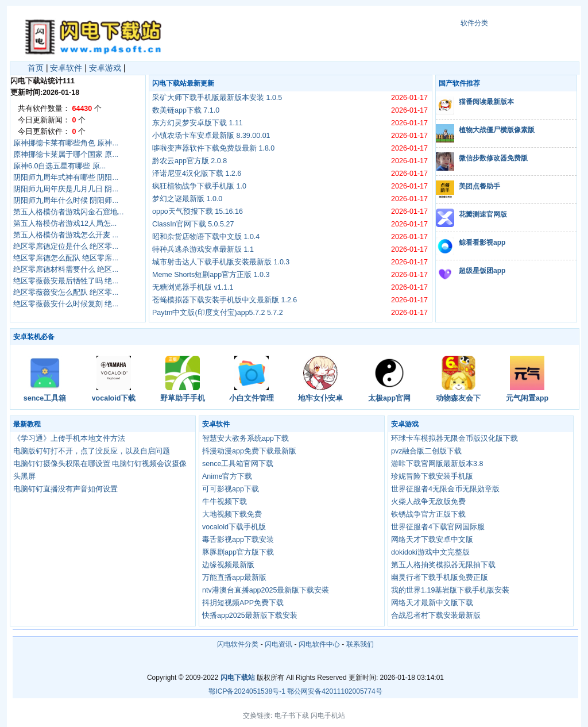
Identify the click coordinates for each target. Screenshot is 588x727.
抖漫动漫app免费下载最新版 (249, 451)
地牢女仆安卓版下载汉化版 (320, 399)
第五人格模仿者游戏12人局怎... (65, 224)
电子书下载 (292, 716)
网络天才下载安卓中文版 (432, 540)
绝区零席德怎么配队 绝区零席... (66, 258)
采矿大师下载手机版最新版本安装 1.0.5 (217, 98)
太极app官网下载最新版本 (389, 399)
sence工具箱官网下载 (45, 399)
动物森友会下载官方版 (458, 399)
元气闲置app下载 (527, 399)
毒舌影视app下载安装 (238, 540)
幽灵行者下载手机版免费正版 (440, 578)
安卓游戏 (105, 68)
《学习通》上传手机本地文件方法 (69, 438)
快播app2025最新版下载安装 (250, 616)
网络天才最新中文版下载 (432, 603)
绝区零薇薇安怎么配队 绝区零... (66, 293)
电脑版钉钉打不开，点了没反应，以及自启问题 (92, 451)
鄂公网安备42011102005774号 (334, 691)
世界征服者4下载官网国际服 (438, 527)
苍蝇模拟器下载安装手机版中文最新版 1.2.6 (225, 300)
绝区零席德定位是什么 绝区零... (66, 247)
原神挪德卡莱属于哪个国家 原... (66, 155)
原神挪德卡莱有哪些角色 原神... (66, 143)
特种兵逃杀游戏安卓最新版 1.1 (203, 249)
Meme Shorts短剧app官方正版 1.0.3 (211, 275)
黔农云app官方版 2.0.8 (189, 161)
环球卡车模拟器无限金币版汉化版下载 (454, 438)
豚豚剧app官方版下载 (238, 552)
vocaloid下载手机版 (114, 399)
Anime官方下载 (227, 476)
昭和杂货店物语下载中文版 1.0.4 (206, 237)
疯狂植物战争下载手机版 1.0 (199, 186)
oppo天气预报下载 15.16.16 (198, 211)
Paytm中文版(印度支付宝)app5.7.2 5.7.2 (218, 313)
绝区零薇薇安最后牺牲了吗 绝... (66, 281)
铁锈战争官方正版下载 (428, 514)
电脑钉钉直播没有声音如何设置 (65, 489)
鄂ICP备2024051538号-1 (247, 691)
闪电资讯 (278, 644)
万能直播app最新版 (234, 578)
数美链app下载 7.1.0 (186, 110)
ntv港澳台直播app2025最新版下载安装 (266, 590)
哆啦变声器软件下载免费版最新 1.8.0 (213, 148)
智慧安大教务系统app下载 (245, 438)
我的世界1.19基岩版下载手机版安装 (450, 590)
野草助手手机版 (183, 399)
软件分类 (474, 23)
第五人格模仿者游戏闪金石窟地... (68, 212)
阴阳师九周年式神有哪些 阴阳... (66, 178)
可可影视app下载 (231, 489)
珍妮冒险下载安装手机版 (432, 476)
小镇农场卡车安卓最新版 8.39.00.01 (211, 136)
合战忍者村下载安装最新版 (436, 616)
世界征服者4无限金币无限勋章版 (445, 489)
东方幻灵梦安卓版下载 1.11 (198, 123)
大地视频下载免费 (232, 514)
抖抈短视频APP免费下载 (243, 603)
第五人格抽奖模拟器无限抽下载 (443, 565)
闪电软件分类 (238, 644)
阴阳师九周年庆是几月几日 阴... (66, 189)
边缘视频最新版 (228, 565)
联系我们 (360, 644)
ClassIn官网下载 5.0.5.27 (193, 224)
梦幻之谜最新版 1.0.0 (187, 199)
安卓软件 (66, 68)
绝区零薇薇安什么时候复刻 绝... (66, 304)
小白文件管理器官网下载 (252, 399)
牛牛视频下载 (225, 502)
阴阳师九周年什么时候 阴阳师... (66, 201)
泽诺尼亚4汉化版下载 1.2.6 (197, 174)
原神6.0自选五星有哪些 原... (59, 166)
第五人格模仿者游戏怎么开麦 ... (66, 235)
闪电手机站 (328, 716)
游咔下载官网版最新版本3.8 (437, 464)
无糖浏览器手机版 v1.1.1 (193, 287)
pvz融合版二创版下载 (426, 451)
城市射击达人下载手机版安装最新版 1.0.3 (221, 262)
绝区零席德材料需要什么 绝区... (66, 270)
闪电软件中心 (319, 644)
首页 (36, 68)
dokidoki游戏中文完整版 (430, 552)
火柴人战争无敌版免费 (428, 502)
